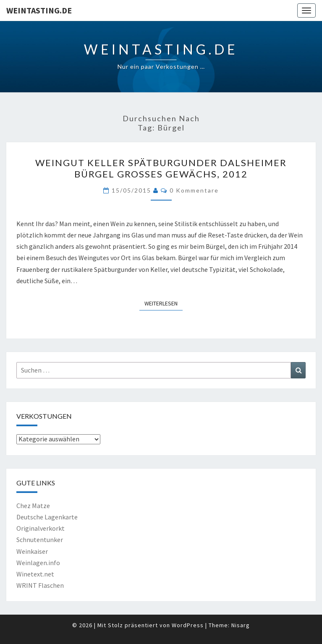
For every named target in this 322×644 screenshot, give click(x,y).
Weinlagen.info (38, 563)
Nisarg (241, 625)
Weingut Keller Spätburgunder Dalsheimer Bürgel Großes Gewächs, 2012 (161, 168)
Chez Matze (33, 506)
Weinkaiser (32, 551)
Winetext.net (35, 574)
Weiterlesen (164, 303)
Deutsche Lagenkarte (47, 517)
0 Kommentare (194, 190)
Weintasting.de (39, 10)
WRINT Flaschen (40, 585)
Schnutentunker (40, 540)
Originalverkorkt (41, 528)
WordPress (188, 625)
